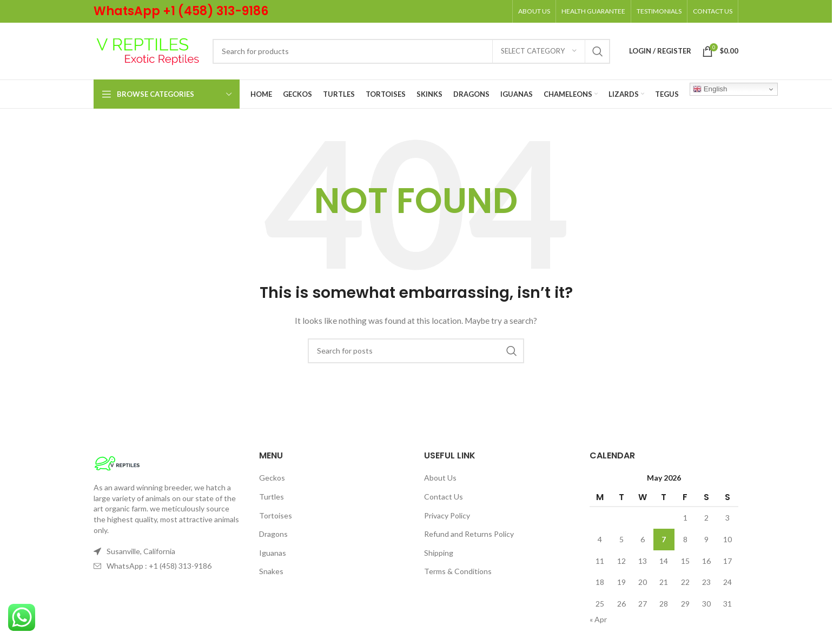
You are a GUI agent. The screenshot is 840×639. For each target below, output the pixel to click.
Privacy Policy (447, 515)
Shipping (439, 553)
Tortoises (276, 515)
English (710, 89)
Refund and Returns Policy (469, 534)
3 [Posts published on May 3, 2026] (727, 518)
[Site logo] (148, 50)
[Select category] (539, 51)
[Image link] (117, 462)
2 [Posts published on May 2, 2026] (706, 518)
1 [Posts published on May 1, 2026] (685, 518)
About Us (440, 478)
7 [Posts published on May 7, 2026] (664, 539)
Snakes (271, 571)
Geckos (272, 478)
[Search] (411, 51)
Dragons (273, 534)
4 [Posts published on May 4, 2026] (600, 539)
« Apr (598, 619)
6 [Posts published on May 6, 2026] (643, 539)
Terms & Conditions (458, 571)
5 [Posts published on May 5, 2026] (621, 539)
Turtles (272, 497)
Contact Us (444, 497)
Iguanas (273, 553)
